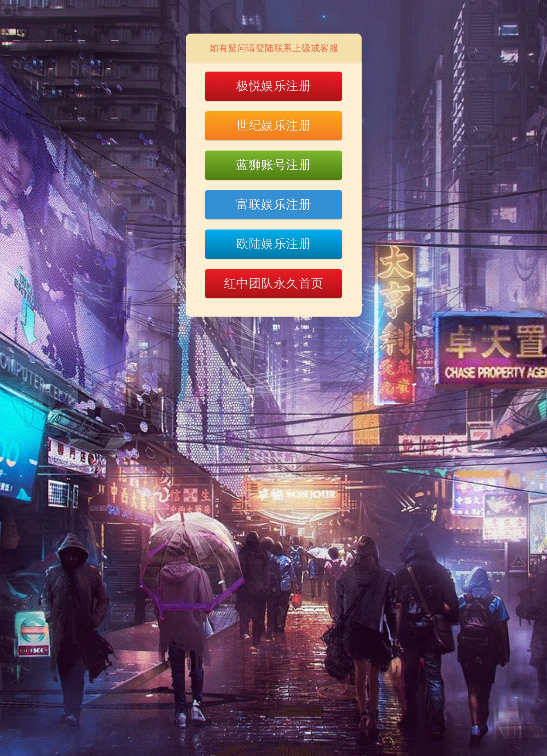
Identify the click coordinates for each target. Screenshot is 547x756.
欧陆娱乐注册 (273, 244)
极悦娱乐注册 (273, 86)
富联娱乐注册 (273, 204)
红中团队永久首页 (274, 283)
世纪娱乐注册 (273, 125)
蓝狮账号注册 (273, 165)
